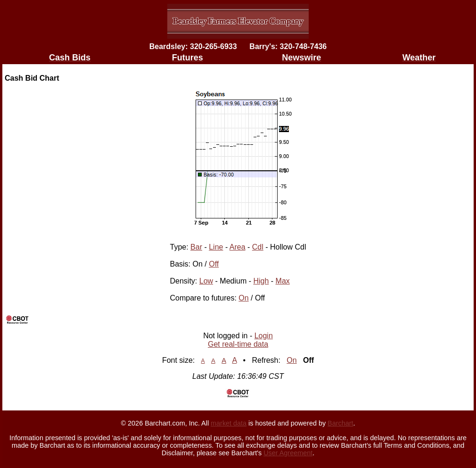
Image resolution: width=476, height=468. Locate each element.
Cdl (258, 247)
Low (206, 281)
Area (238, 247)
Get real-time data (238, 344)
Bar (196, 247)
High (261, 281)
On (243, 298)
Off (214, 264)
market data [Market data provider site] (229, 423)
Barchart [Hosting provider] (340, 423)
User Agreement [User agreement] (288, 453)
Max (283, 281)
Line (216, 247)
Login (264, 336)
